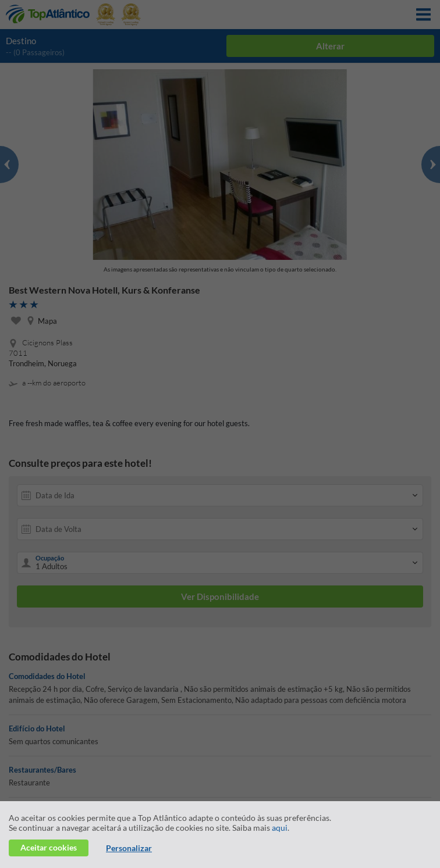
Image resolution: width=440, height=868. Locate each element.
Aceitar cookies (49, 847)
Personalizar (129, 848)
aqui (280, 828)
